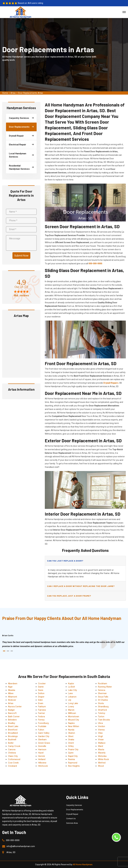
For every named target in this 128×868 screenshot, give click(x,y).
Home (5, 93)
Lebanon (72, 697)
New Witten (74, 726)
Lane (70, 693)
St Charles (103, 700)
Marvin (71, 710)
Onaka (71, 740)
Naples (71, 723)
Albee (11, 693)
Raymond (73, 763)
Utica (100, 723)
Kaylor (71, 684)
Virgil (100, 736)
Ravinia (71, 759)
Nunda (71, 730)
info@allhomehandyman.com (21, 846)
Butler (11, 743)
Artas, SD (11, 852)
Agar (10, 687)
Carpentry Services (74, 805)
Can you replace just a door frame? (69, 596)
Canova (12, 750)
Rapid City (73, 756)
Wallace (102, 743)
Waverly (102, 753)
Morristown (74, 717)
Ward (100, 746)
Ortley (71, 746)
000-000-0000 (13, 840)
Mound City (74, 720)
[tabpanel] (64, 644)
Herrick (41, 756)
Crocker (42, 684)
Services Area (72, 823)
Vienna (101, 730)
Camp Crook (14, 746)
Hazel (41, 753)
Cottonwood (14, 759)
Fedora (41, 717)
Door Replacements (75, 810)
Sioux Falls (103, 697)
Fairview (42, 710)
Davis (41, 690)
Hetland (42, 759)
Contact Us (71, 819)
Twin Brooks (104, 720)
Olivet (71, 736)
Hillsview (42, 763)
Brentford (13, 730)
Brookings (13, 736)
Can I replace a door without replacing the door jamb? (81, 586)
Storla (101, 703)
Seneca (102, 690)
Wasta (101, 750)
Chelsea (12, 753)
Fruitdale (42, 726)
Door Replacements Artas (30, 93)
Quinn (71, 753)
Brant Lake (13, 726)
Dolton (41, 693)
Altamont (13, 697)
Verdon (101, 726)
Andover (12, 700)
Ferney (41, 720)
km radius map (21, 347)
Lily (70, 700)
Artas (13, 93)
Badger (11, 710)
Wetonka (102, 756)
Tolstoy (102, 713)
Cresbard (12, 766)
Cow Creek (13, 763)
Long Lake (73, 703)
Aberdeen (13, 684)
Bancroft (12, 713)
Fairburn (42, 707)
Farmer (42, 713)
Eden (40, 700)
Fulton (41, 730)
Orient (71, 743)
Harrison (42, 750)
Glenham (42, 740)
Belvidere (12, 720)
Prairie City (73, 750)
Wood (101, 766)
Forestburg (43, 723)
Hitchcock (43, 766)
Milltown (72, 713)
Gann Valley (44, 733)
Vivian (101, 740)
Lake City (72, 690)
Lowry (71, 707)
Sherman (102, 693)
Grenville (42, 746)
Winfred (102, 763)
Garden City (44, 736)
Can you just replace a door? (65, 561)
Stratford (102, 710)
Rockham (103, 684)
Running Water (105, 687)
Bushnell (12, 740)
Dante (41, 687)
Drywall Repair (72, 814)
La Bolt (71, 687)
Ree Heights (74, 766)
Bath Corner (14, 717)
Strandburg (103, 707)
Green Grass (44, 743)
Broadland (13, 733)
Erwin (41, 703)
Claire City (13, 756)
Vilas (100, 733)
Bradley (12, 723)
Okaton (72, 733)
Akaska (12, 690)
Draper (41, 697)
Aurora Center (15, 707)
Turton (101, 717)
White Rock (103, 759)
